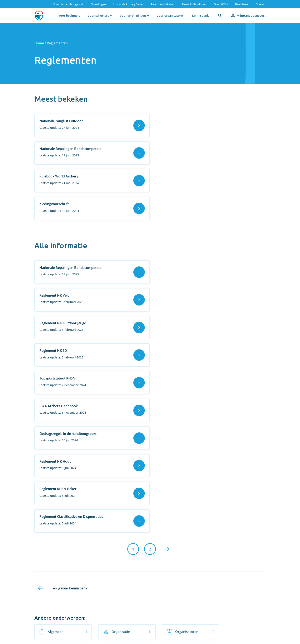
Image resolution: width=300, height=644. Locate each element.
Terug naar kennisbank (69, 395)
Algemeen (51, 438)
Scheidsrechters (116, 460)
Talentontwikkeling (163, 4)
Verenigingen (54, 481)
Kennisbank (200, 16)
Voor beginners (69, 16)
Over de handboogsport (68, 4)
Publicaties (52, 460)
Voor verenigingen (133, 16)
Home (39, 43)
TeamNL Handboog (194, 4)
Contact (261, 4)
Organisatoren (174, 438)
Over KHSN (221, 4)
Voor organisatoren (171, 16)
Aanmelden (40, 584)
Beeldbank (242, 4)
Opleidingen (98, 4)
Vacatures (42, 639)
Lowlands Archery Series (128, 4)
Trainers (169, 460)
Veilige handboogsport (234, 459)
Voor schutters (98, 16)
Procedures (231, 438)
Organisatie (112, 438)
